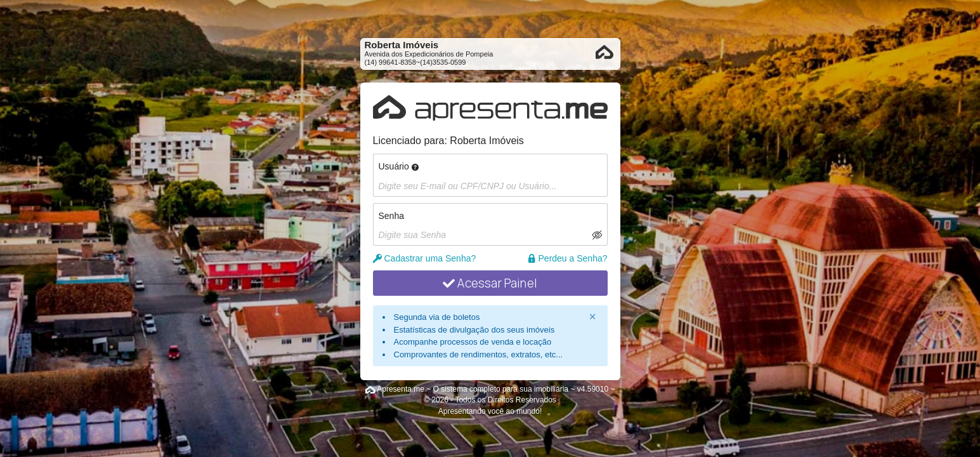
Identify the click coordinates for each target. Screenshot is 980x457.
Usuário (399, 166)
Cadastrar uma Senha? (425, 258)
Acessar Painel (490, 283)
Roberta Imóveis (487, 141)
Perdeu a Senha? (567, 258)
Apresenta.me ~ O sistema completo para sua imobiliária (473, 389)
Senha (391, 216)
